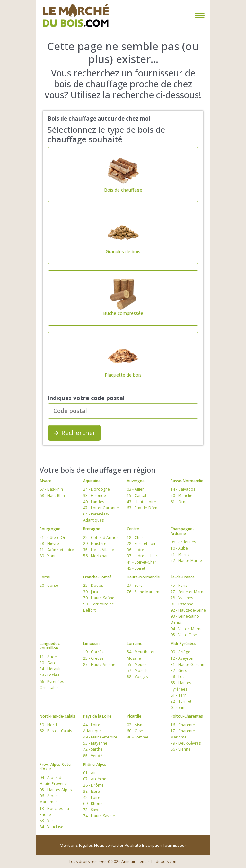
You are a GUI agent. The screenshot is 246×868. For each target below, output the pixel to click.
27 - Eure (135, 585)
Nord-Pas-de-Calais (57, 716)
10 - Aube (179, 548)
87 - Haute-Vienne (99, 664)
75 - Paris (179, 585)
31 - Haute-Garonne (189, 664)
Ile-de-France (183, 577)
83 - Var (46, 821)
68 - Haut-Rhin (52, 495)
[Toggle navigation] (198, 16)
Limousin (91, 644)
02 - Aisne (136, 725)
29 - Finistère (95, 544)
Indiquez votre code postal (86, 398)
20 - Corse (49, 585)
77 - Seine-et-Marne (188, 592)
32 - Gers (179, 671)
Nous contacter (109, 845)
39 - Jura (91, 592)
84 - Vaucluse (51, 827)
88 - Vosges (137, 677)
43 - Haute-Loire (141, 502)
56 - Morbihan (96, 556)
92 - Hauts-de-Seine (188, 610)
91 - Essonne (182, 604)
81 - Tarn (179, 695)
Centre (133, 529)
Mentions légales (77, 845)
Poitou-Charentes (187, 716)
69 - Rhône (93, 804)
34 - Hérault (50, 669)
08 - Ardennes (183, 542)
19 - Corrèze (94, 652)
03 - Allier (135, 489)
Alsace (45, 481)
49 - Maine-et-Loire (100, 737)
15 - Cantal (136, 495)
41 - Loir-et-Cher (142, 562)
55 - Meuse (137, 664)
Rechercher (74, 433)
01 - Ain (90, 773)
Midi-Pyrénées (183, 644)
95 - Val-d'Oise (184, 635)
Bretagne (92, 529)
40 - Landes (94, 502)
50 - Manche (181, 495)
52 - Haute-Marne (186, 561)
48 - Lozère (50, 675)
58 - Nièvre (49, 544)
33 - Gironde (95, 495)
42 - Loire (92, 797)
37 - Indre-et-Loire (143, 556)
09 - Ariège (180, 652)
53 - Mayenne (95, 743)
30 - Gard (48, 663)
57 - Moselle (138, 671)
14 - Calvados (183, 489)
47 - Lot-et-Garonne (101, 508)
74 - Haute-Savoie (99, 816)
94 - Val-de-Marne (187, 629)
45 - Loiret (136, 568)
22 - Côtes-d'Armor (101, 537)
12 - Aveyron (182, 658)
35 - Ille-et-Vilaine (99, 550)
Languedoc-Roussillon (50, 646)
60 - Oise (135, 731)
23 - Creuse (93, 658)
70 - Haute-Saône (99, 598)
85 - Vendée (94, 756)
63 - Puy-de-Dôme (143, 508)
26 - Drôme (93, 785)
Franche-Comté (97, 577)
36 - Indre (136, 550)
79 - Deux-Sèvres (186, 743)
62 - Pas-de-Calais (56, 731)
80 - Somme (138, 737)
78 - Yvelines (182, 598)
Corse (45, 577)
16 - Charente (183, 725)
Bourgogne (50, 529)
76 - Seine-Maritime (144, 592)
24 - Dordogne (97, 489)
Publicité (133, 845)
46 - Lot (177, 677)
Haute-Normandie (143, 577)
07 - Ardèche (95, 779)
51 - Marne (180, 555)
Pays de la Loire (97, 716)
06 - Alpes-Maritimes (49, 799)
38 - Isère (92, 791)
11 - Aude (48, 657)
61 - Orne (179, 502)
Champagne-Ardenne (182, 531)
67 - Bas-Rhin (51, 489)
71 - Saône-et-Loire (57, 550)
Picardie (134, 716)
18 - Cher (135, 537)
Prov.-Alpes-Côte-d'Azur (56, 767)
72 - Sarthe (93, 749)
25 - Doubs (93, 585)
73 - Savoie (93, 810)
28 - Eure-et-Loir (141, 544)
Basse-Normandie (187, 481)
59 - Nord (48, 725)
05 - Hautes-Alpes (56, 790)
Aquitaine (92, 481)
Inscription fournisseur (164, 845)
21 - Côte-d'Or (53, 537)
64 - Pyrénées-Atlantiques (96, 517)
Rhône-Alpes (95, 764)
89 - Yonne (49, 556)
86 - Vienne (180, 749)
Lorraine (135, 644)
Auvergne (136, 481)
